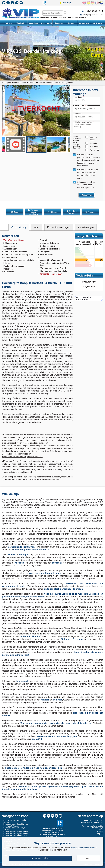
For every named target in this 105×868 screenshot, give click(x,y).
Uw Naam (79, 97)
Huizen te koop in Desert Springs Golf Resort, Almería (16, 825)
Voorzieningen (86, 227)
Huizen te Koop (34, 23)
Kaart (37, 227)
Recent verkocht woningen (46, 24)
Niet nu (88, 858)
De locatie (91, 143)
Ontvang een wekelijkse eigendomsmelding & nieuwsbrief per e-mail (84, 185)
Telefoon (79, 114)
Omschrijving (19, 227)
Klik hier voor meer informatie (84, 848)
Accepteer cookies (40, 858)
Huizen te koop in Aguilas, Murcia (16, 834)
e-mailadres (80, 105)
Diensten (71, 23)
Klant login (65, 3)
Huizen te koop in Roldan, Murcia (16, 832)
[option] (36, 145)
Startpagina (8, 23)
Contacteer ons (97, 23)
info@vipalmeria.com (93, 15)
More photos (92, 150)
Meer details (92, 147)
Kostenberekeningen (59, 227)
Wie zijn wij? (21, 23)
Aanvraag (87, 195)
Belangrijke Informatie (59, 24)
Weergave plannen (91, 138)
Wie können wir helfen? (84, 122)
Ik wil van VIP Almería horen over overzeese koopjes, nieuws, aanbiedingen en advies (86, 174)
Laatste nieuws (84, 23)
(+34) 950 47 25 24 (94, 11)
